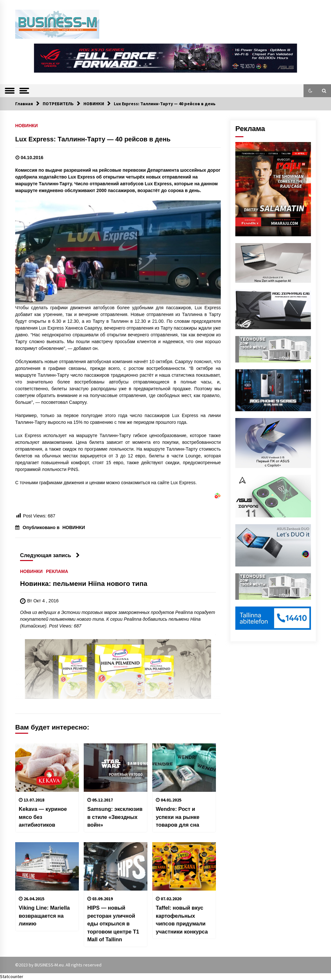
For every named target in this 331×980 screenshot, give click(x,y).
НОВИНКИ (27, 125)
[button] (310, 91)
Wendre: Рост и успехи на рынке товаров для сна (178, 817)
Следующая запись (50, 555)
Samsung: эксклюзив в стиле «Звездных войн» (115, 817)
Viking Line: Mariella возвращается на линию (44, 916)
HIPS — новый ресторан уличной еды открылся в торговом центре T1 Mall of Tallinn (113, 924)
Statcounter (12, 976)
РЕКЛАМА (57, 572)
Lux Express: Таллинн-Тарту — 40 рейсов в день (93, 139)
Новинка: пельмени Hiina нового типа (84, 584)
